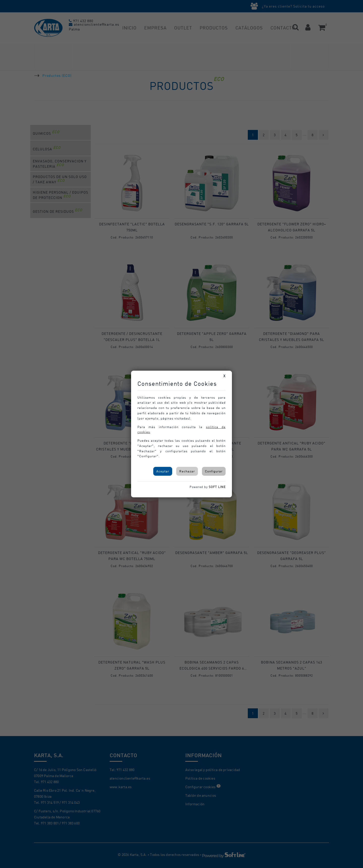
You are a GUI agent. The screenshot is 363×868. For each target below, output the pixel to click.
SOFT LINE (217, 487)
